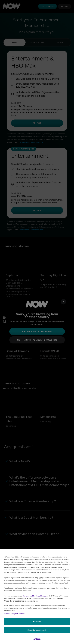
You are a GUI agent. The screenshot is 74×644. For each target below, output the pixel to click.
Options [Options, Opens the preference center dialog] (37, 639)
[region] (37, 597)
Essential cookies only (37, 630)
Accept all (37, 621)
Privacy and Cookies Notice (35, 596)
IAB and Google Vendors (14, 614)
